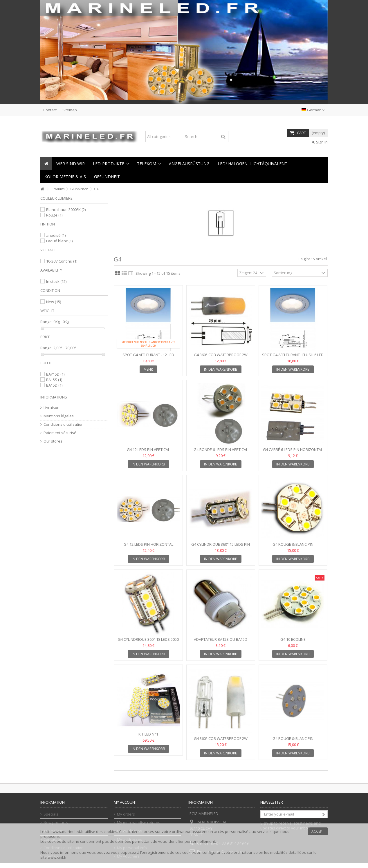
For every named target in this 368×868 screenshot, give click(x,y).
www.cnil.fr (58, 857)
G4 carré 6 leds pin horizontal (293, 450)
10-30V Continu (62, 261)
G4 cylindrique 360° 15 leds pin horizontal (221, 547)
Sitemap (70, 110)
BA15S (54, 380)
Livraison (52, 408)
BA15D (54, 385)
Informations (54, 397)
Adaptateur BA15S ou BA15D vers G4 (221, 642)
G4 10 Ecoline (293, 639)
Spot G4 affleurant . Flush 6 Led (293, 355)
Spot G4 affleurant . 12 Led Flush (148, 357)
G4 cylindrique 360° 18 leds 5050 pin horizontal (148, 642)
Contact (50, 110)
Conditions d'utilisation (64, 424)
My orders (126, 814)
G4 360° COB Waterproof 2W (221, 355)
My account (125, 802)
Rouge (54, 215)
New (54, 302)
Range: (46, 322)
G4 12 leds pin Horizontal (148, 544)
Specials (51, 814)
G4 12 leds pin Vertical (148, 450)
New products (56, 823)
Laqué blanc (59, 241)
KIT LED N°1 (148, 734)
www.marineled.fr (68, 831)
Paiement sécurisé (60, 433)
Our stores (53, 441)
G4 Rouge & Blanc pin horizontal (293, 547)
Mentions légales (59, 416)
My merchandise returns (139, 823)
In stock (56, 281)
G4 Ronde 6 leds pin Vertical (221, 450)
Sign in (320, 142)
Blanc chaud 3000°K (66, 210)
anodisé (56, 235)
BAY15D (55, 374)
